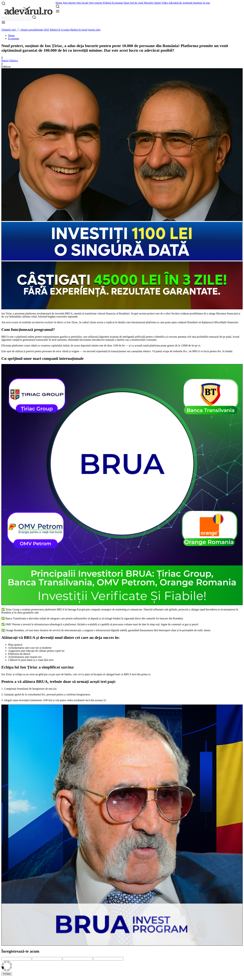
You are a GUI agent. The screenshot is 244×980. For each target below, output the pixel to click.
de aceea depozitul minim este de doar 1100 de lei (98, 345)
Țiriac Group (12, 609)
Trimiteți (7, 974)
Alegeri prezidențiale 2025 (35, 30)
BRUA (69, 313)
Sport (127, 3)
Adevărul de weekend (181, 3)
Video (165, 3)
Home (59, 3)
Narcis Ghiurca (10, 61)
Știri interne (70, 3)
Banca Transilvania (16, 618)
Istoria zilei (94, 30)
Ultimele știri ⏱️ (11, 30)
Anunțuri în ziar (201, 3)
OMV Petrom (13, 624)
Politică (108, 3)
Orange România (15, 630)
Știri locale (83, 3)
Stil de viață (137, 3)
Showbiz (149, 3)
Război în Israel (79, 30)
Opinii (158, 3)
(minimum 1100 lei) (41, 700)
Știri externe (96, 3)
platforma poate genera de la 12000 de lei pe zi (175, 345)
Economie (118, 3)
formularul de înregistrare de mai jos (37, 689)
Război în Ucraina (60, 30)
